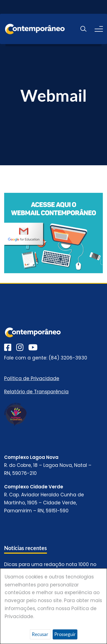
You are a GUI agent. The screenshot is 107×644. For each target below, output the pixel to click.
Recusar (40, 634)
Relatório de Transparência (36, 392)
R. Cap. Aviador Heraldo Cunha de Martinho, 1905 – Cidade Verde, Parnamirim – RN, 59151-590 (44, 503)
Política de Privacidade (32, 378)
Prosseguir (65, 634)
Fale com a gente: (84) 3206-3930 (46, 358)
